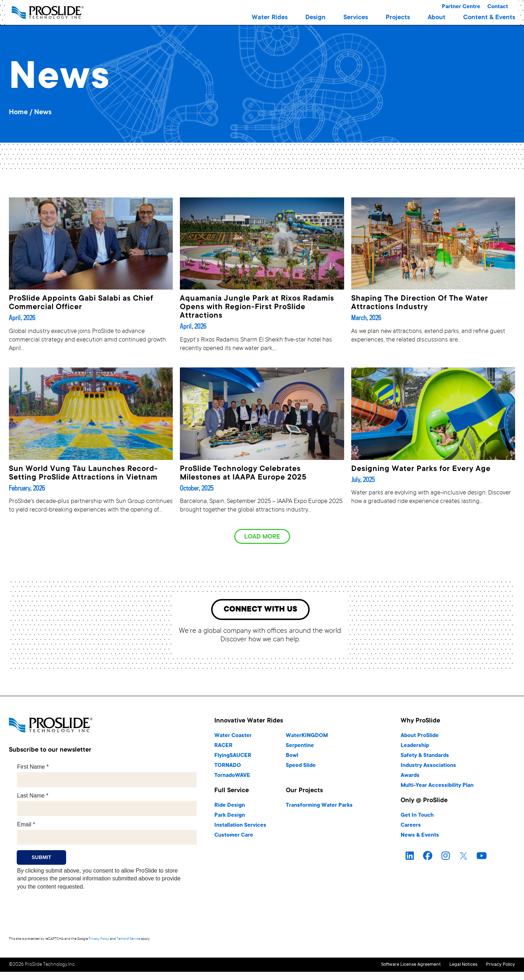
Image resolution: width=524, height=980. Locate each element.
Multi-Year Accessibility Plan (437, 787)
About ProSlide (420, 737)
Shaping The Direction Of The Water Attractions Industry (420, 303)
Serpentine (300, 747)
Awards (410, 777)
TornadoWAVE (232, 777)
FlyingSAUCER (233, 757)
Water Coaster (233, 737)
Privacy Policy (99, 941)
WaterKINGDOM (307, 737)
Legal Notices (451, 966)
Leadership (415, 747)
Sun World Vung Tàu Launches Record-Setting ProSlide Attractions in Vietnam (83, 473)
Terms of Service (129, 941)
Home (18, 113)
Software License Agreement (387, 966)
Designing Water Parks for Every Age (421, 469)
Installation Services (240, 827)
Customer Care (234, 837)
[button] (270, 18)
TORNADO (228, 767)
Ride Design (230, 807)
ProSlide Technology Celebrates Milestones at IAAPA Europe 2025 (243, 473)
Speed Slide (301, 767)
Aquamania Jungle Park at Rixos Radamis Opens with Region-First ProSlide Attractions (257, 307)
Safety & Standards (425, 757)
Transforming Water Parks (319, 807)
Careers (411, 827)
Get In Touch (417, 817)
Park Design (230, 817)
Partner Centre (461, 7)
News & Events (420, 837)
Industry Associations (428, 767)
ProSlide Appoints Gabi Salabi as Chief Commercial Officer (81, 303)
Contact (498, 7)
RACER (223, 747)
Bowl (292, 757)
